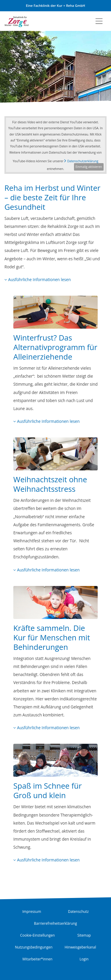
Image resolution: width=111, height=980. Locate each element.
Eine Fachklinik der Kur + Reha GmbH (56, 5)
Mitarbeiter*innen (37, 959)
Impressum (32, 912)
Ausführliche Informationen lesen (38, 279)
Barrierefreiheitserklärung (55, 923)
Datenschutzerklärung (83, 161)
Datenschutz (78, 912)
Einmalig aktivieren (89, 167)
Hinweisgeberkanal (80, 947)
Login (84, 959)
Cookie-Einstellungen (37, 935)
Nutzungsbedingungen (34, 947)
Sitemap (84, 935)
